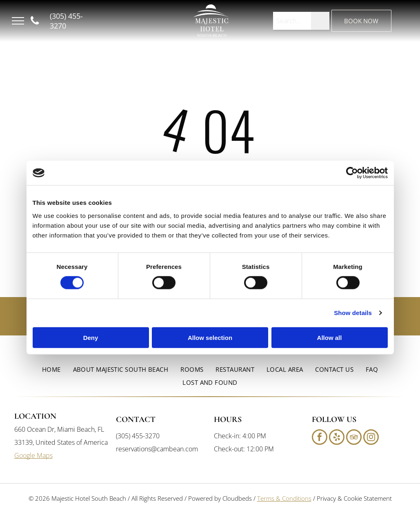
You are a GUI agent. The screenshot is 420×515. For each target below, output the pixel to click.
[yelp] (337, 438)
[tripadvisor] (354, 438)
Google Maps (33, 455)
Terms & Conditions (284, 498)
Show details (353, 313)
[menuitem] (51, 370)
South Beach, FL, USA (121, 31)
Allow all (330, 337)
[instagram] (371, 438)
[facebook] (320, 438)
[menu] (18, 21)
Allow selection (210, 337)
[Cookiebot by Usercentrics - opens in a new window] (352, 173)
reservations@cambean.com (157, 449)
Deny (91, 337)
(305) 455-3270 (138, 436)
